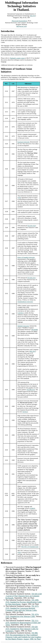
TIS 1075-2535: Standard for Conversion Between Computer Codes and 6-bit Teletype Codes (22, 608)
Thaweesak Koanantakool (19, 21)
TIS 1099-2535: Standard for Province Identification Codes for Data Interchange (24, 602)
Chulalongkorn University (25, 302)
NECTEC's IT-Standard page (30, 547)
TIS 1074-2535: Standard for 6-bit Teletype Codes (22, 615)
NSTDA (25, 412)
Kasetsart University (24, 142)
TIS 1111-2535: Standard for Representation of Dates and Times (23, 623)
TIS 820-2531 (31, 278)
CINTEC (21, 313)
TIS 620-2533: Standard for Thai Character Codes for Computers (22, 629)
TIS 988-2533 (31, 390)
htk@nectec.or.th (21, 26)
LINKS (32, 508)
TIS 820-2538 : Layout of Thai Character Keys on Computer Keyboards (24, 596)
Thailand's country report (17, 58)
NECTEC (33, 351)
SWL (19, 552)
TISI (19, 198)
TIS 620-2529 (31, 226)
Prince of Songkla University (26, 257)
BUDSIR (35, 330)
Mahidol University (23, 326)
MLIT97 (33, 16)
